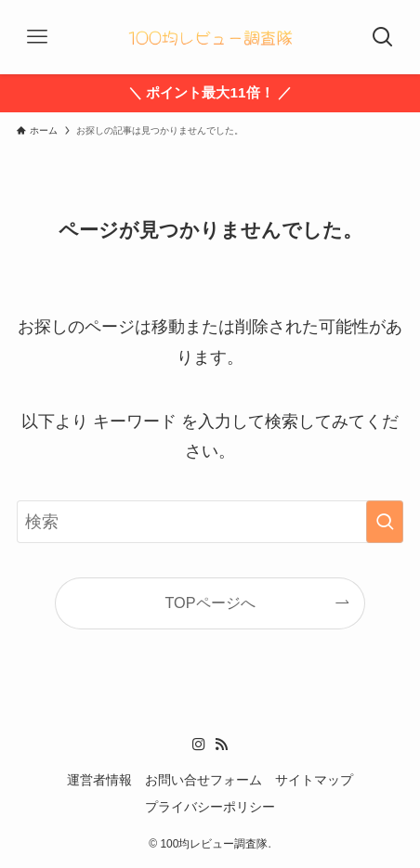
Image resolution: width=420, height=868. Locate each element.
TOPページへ (210, 602)
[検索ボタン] (383, 37)
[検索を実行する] (385, 522)
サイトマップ (314, 780)
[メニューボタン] (37, 37)
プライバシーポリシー (210, 807)
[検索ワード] (210, 522)
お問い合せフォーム (203, 780)
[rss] (221, 745)
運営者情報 (99, 780)
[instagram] (199, 745)
